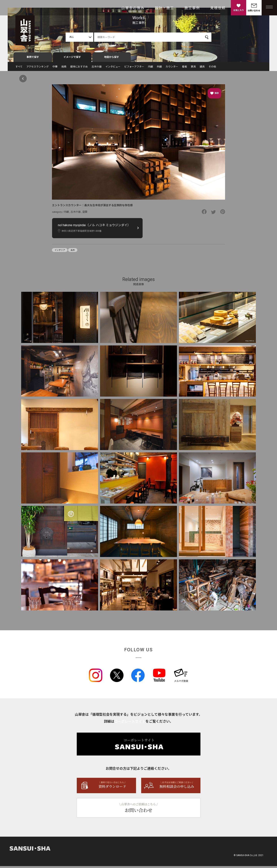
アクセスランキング (38, 69)
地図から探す (112, 59)
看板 (184, 69)
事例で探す (33, 59)
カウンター (172, 69)
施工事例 (192, 8)
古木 (73, 252)
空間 (85, 214)
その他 (212, 69)
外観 (159, 69)
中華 (55, 69)
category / (58, 214)
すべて (19, 69)
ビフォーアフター (134, 69)
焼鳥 (64, 69)
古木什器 (97, 69)
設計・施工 (164, 8)
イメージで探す (72, 59)
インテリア (60, 252)
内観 (150, 69)
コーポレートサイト (130, 723)
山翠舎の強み (133, 8)
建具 (202, 69)
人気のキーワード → (109, 45)
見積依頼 (218, 8)
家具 (193, 69)
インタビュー (113, 69)
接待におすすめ (79, 69)
